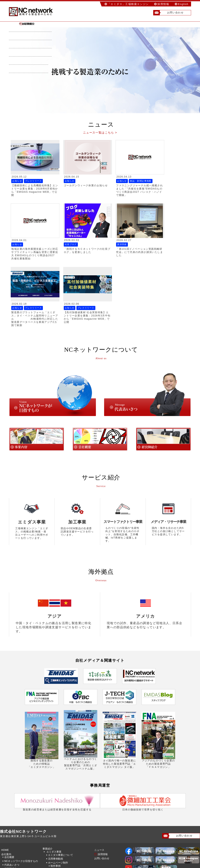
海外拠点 (9, 801)
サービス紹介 (99, 24)
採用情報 (163, 4)
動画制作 (53, 805)
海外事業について (58, 845)
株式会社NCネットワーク (34, 12)
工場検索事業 (54, 820)
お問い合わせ (168, 13)
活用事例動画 (56, 787)
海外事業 (51, 841)
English (183, 4)
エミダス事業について (61, 784)
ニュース (135, 24)
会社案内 (63, 24)
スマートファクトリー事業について (68, 830)
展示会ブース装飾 (58, 816)
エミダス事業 (54, 780)
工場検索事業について (61, 823)
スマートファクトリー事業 (61, 827)
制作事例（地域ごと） (66, 798)
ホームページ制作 (58, 791)
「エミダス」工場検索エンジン (128, 4)
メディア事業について (61, 837)
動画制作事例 (58, 809)
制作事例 (56, 795)
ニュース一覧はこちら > (100, 133)
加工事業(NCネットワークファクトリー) (69, 848)
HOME (27, 24)
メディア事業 (54, 834)
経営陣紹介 (11, 797)
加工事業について (58, 852)
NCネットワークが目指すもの (21, 790)
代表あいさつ (12, 794)
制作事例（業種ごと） (66, 801)
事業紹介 (48, 777)
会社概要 (9, 786)
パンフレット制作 (58, 812)
